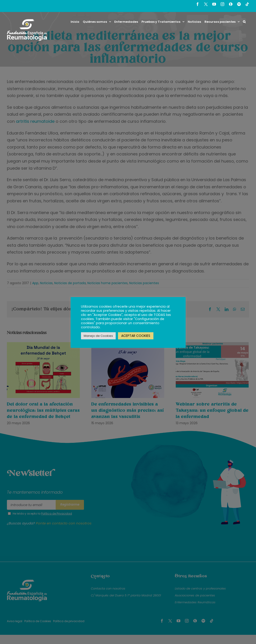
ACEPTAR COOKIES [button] (136, 336)
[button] (244, 22)
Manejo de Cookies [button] (98, 336)
